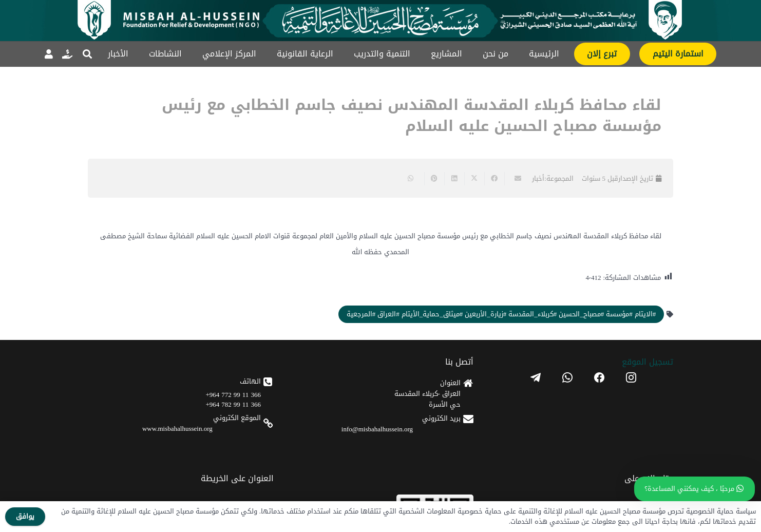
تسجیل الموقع (648, 362)
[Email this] (514, 179)
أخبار (538, 178)
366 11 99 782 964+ (233, 404)
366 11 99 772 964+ (233, 395)
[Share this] (494, 179)
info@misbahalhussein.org (377, 429)
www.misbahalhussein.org (177, 429)
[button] (87, 54)
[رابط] (67, 54)
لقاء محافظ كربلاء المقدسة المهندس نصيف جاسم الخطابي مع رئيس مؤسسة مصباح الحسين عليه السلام (412, 116)
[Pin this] (434, 179)
